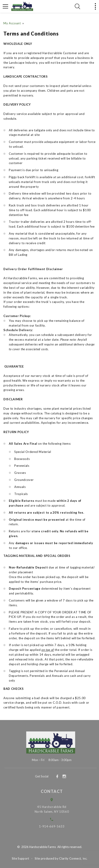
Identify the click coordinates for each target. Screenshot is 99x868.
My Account (12, 23)
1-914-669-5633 (55, 826)
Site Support (21, 858)
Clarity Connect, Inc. (73, 858)
